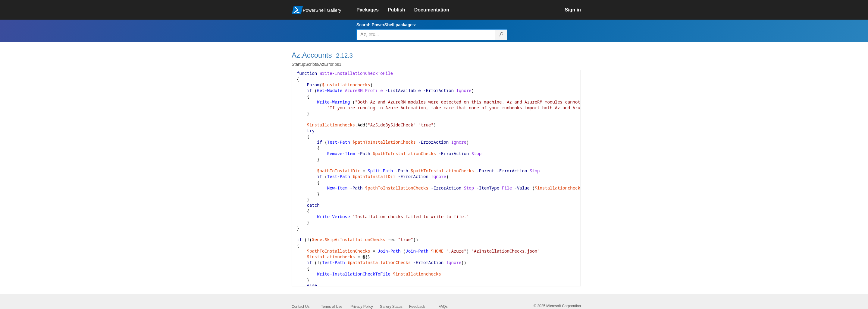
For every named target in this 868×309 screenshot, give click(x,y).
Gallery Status (391, 307)
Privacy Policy (362, 307)
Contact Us (301, 307)
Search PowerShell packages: (386, 25)
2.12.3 (344, 56)
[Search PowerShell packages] (501, 35)
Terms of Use (332, 307)
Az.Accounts (312, 55)
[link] (372, 10)
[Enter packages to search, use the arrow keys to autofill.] (426, 35)
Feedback (417, 307)
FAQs (443, 307)
